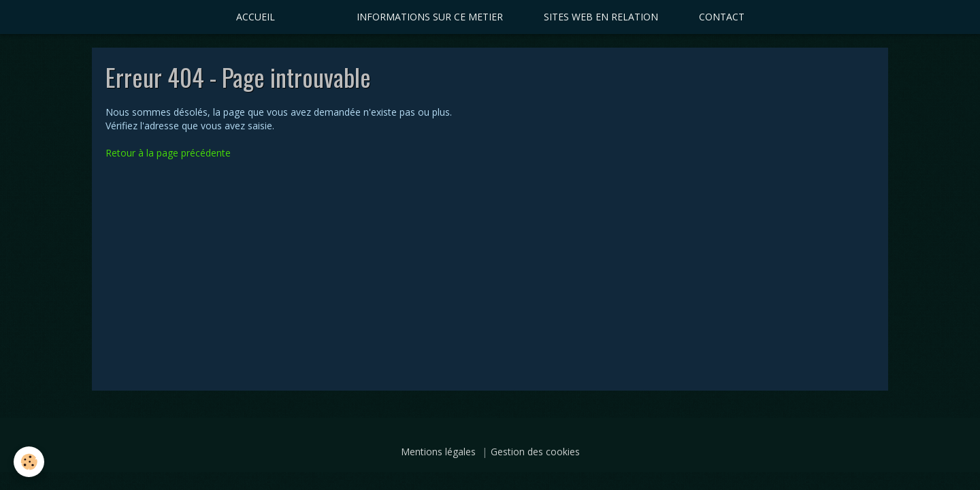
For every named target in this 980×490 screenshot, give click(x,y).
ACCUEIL (256, 17)
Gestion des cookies (535, 452)
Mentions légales (438, 452)
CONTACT (722, 17)
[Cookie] (29, 462)
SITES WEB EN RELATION (601, 17)
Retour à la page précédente (168, 153)
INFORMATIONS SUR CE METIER (430, 17)
